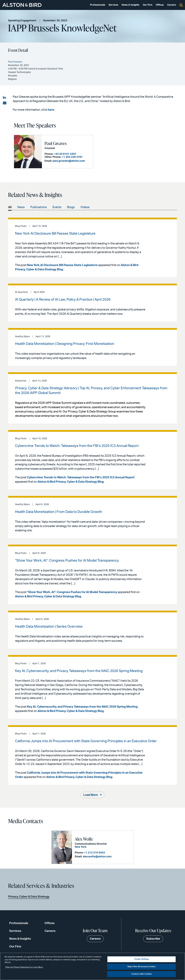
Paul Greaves (56, 143)
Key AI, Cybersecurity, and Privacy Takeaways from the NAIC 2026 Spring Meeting (82, 707)
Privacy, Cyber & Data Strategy (29, 897)
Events (57, 207)
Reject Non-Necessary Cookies (142, 967)
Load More (91, 795)
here (51, 110)
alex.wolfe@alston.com (97, 857)
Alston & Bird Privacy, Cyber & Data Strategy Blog (71, 482)
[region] (92, 966)
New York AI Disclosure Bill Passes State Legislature (62, 265)
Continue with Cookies (142, 974)
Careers (172, 5)
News (21, 207)
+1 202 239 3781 (72, 157)
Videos (85, 207)
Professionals (98, 5)
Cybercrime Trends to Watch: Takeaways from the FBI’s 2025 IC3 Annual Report (81, 477)
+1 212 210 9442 (95, 853)
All (10, 207)
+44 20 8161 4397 (65, 154)
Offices (160, 5)
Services (113, 5)
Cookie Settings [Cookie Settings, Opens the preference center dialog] (142, 959)
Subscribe (153, 939)
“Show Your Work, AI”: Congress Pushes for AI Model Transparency (72, 592)
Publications (39, 207)
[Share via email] (5, 103)
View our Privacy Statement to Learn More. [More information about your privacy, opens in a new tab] (24, 967)
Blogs (71, 207)
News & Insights (131, 5)
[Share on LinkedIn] (5, 98)
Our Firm (148, 5)
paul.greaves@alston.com (69, 161)
